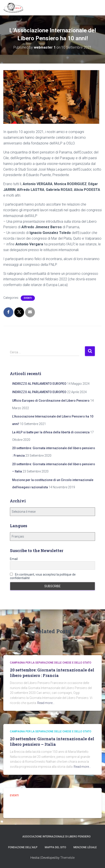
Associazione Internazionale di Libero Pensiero (56, 837)
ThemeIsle (67, 858)
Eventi (28, 298)
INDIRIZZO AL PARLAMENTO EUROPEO (39, 384)
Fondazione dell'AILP (23, 847)
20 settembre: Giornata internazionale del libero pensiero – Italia (52, 741)
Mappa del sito (55, 847)
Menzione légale (85, 847)
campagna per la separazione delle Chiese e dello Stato (51, 663)
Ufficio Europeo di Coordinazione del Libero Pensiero (51, 401)
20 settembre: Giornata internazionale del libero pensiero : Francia (52, 673)
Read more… (46, 703)
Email (14, 559)
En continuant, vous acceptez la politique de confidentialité (43, 576)
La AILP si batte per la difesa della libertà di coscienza (51, 432)
